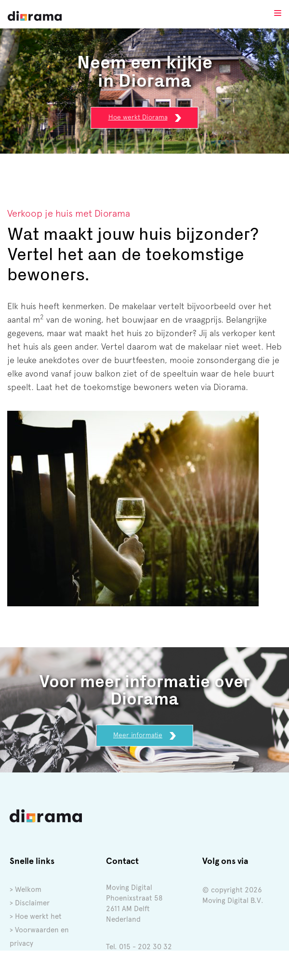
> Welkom (26, 889)
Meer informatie (144, 735)
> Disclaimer (30, 903)
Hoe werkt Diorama (145, 118)
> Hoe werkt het (36, 916)
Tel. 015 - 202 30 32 (139, 947)
